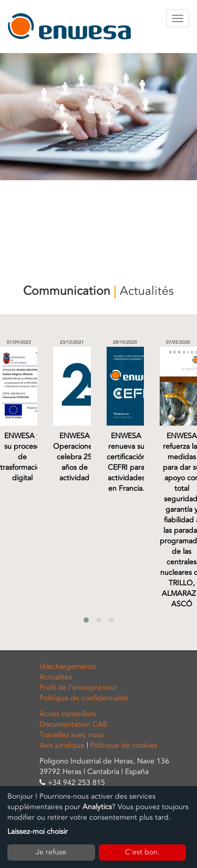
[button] (86, 620)
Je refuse (51, 852)
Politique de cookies (124, 745)
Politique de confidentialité (84, 698)
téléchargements (68, 666)
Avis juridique (62, 745)
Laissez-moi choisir (38, 831)
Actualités (56, 677)
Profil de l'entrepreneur (78, 688)
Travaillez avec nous (72, 735)
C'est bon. (142, 852)
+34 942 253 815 (76, 783)
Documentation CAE (73, 724)
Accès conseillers (68, 714)
